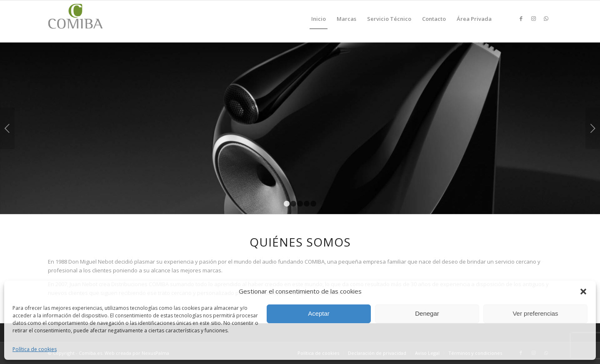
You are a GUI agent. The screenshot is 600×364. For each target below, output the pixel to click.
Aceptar (319, 313)
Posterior (593, 128)
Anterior (7, 128)
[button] (583, 292)
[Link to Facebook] (521, 18)
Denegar (427, 313)
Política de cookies (35, 349)
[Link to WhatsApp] (546, 18)
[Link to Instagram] (533, 18)
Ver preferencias (535, 313)
